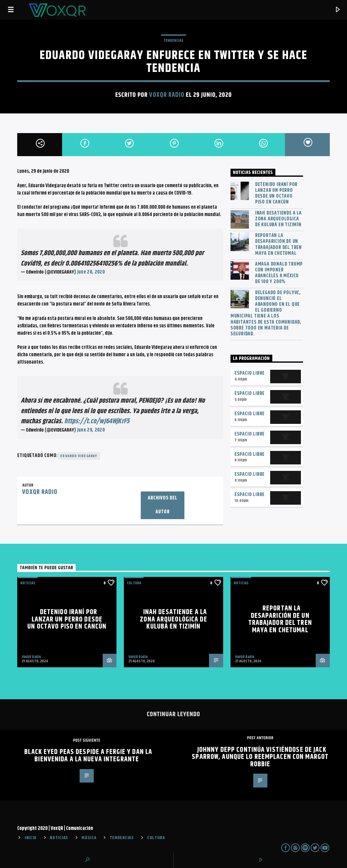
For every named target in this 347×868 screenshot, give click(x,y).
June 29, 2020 (91, 430)
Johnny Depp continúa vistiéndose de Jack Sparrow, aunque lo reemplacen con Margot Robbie (260, 757)
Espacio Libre (250, 373)
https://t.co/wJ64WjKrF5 (97, 421)
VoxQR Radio (167, 95)
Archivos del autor (163, 505)
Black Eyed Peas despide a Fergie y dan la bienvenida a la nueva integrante (88, 756)
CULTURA (156, 838)
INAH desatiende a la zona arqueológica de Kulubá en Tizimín (278, 219)
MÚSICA (89, 838)
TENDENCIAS (173, 41)
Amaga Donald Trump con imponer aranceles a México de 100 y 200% (279, 273)
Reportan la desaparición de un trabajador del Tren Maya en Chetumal (278, 245)
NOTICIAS (28, 583)
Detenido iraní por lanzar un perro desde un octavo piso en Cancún (276, 193)
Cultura (134, 583)
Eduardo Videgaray (79, 456)
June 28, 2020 (91, 272)
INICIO (31, 838)
